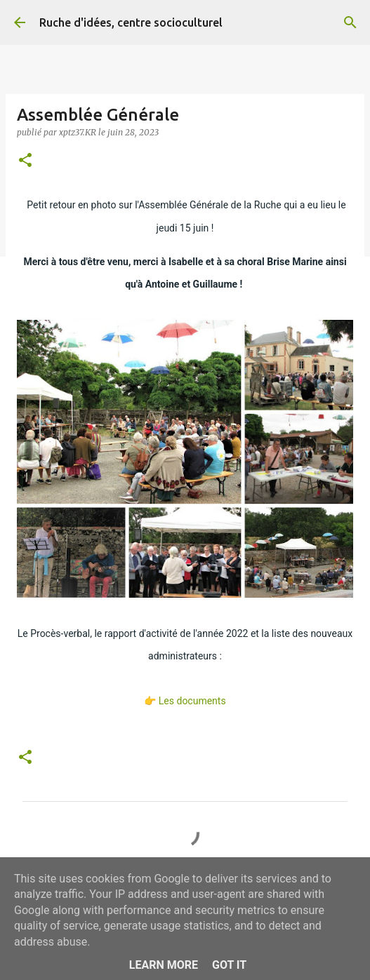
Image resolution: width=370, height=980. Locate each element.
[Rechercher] (350, 22)
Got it (229, 965)
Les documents (192, 701)
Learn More (164, 965)
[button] (25, 161)
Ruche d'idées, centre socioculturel (131, 22)
